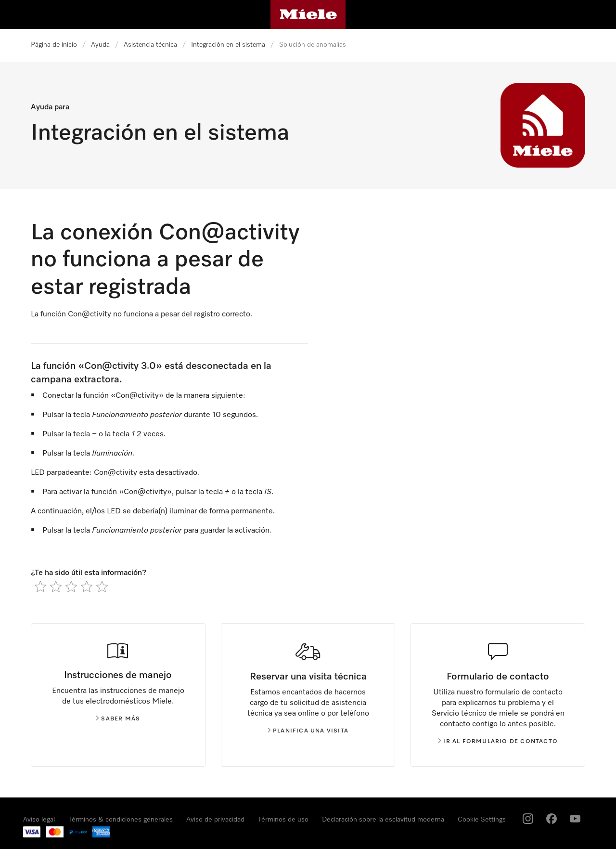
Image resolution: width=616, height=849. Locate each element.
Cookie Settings (482, 820)
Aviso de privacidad (215, 820)
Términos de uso (283, 820)
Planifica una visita (308, 731)
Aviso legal (39, 820)
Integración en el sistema (228, 45)
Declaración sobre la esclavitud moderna (383, 820)
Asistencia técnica (150, 45)
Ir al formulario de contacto (498, 742)
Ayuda (100, 45)
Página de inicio (54, 45)
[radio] (40, 587)
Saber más (118, 719)
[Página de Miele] (308, 14)
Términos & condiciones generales (121, 820)
